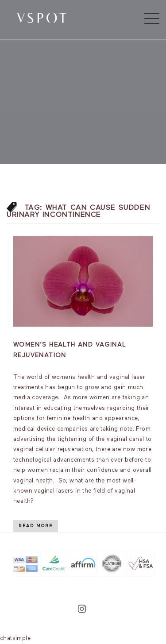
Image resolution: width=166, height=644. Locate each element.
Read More (36, 526)
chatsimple (15, 638)
